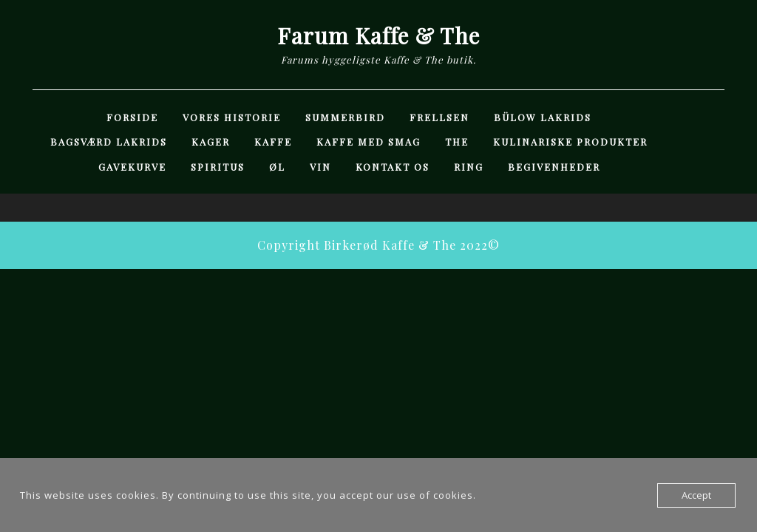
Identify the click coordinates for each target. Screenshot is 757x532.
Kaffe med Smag (369, 141)
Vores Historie (232, 117)
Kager (211, 141)
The (457, 141)
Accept (696, 495)
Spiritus (218, 167)
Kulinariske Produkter (570, 141)
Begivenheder (554, 167)
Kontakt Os (393, 167)
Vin (320, 167)
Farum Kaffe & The (378, 35)
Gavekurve (132, 167)
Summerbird (345, 117)
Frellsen (439, 117)
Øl (277, 167)
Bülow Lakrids (543, 117)
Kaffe (273, 141)
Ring (469, 167)
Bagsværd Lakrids (109, 141)
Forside (132, 117)
